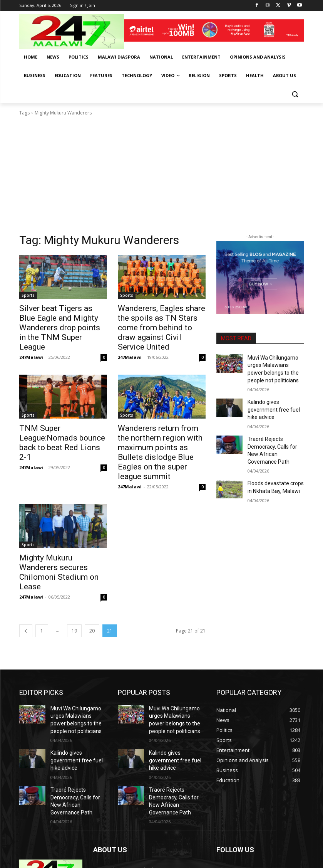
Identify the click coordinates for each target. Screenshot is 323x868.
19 (74, 588)
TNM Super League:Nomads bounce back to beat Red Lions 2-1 (59, 422)
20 (92, 588)
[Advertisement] (162, 175)
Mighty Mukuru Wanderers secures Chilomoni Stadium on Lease (59, 536)
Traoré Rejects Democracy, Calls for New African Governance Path (275, 431)
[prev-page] (26, 588)
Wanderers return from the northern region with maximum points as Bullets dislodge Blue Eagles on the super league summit (158, 431)
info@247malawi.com (145, 826)
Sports (28, 295)
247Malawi (31, 343)
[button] (295, 94)
